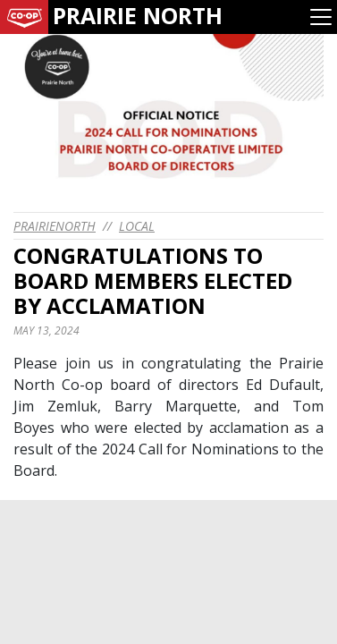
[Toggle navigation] (321, 17)
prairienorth (55, 226)
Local (137, 226)
